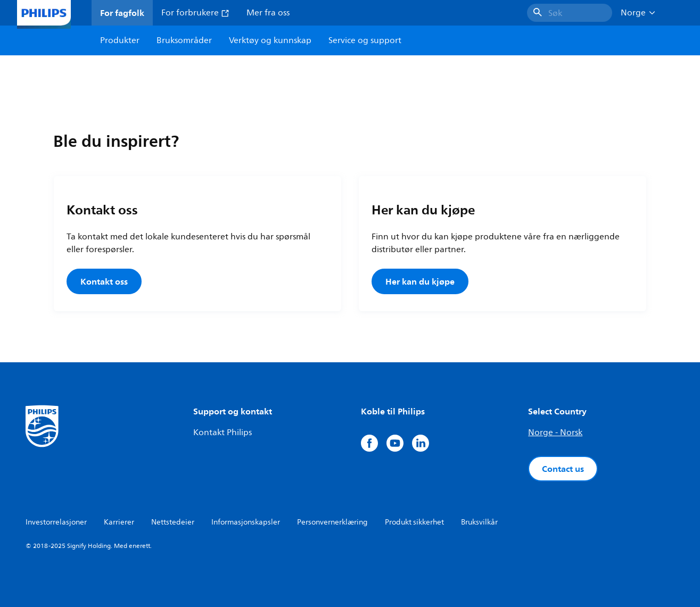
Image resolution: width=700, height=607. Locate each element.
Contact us (563, 469)
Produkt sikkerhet (414, 522)
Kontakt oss (104, 281)
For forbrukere (195, 13)
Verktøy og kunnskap (270, 40)
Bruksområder (184, 40)
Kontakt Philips (223, 433)
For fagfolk (122, 13)
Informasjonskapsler (246, 522)
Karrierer (119, 522)
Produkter (120, 40)
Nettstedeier (173, 522)
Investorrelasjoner (56, 522)
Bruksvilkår (479, 522)
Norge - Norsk (555, 433)
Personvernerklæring (332, 522)
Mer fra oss (268, 13)
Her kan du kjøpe (420, 281)
